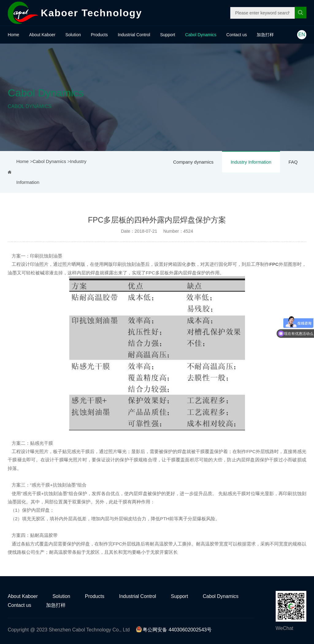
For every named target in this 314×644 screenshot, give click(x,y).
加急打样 (265, 35)
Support (168, 35)
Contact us (237, 35)
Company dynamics (193, 162)
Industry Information (251, 162)
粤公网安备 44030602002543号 (174, 630)
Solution (73, 35)
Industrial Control (134, 35)
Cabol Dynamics (201, 35)
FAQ (293, 162)
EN (302, 35)
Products (99, 35)
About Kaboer (42, 35)
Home (13, 35)
